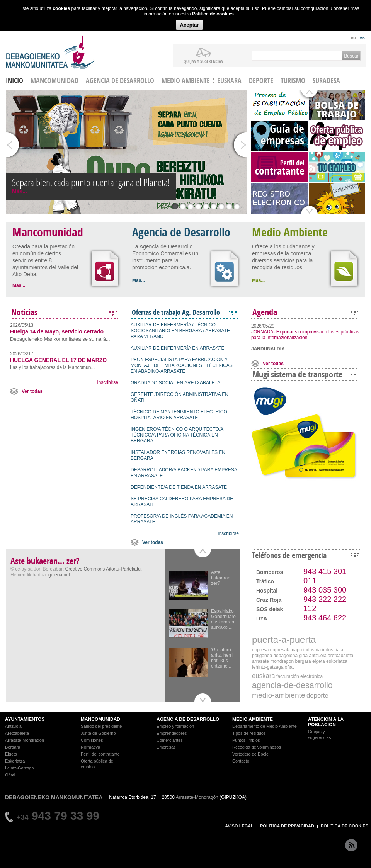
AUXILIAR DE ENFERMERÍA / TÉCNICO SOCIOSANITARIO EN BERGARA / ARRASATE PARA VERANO (180, 331)
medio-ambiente (279, 695)
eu (353, 37)
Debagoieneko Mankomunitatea (51, 52)
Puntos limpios (246, 740)
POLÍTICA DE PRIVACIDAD (287, 826)
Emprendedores (172, 733)
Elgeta (11, 754)
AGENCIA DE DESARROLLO (188, 719)
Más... (20, 191)
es (362, 37)
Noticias (24, 312)
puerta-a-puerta (284, 640)
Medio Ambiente (186, 81)
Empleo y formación (175, 726)
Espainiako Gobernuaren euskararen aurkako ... (225, 619)
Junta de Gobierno (98, 733)
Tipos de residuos (249, 733)
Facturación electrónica (300, 676)
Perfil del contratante (100, 754)
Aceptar (189, 25)
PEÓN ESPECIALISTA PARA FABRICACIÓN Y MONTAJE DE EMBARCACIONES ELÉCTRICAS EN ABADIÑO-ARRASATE (182, 365)
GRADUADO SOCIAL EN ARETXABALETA (175, 383)
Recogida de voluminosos (257, 747)
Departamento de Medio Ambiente (265, 726)
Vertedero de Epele (250, 754)
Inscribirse (108, 382)
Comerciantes (170, 740)
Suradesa (326, 81)
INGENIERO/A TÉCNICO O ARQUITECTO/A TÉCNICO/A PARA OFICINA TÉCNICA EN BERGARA (177, 435)
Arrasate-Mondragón (25, 740)
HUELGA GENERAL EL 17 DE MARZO (58, 360)
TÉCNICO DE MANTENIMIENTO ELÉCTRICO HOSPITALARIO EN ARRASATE (179, 415)
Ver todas (32, 391)
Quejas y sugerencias (203, 61)
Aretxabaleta (17, 733)
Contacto (241, 761)
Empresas (166, 747)
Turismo (293, 81)
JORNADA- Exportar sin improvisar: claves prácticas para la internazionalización (305, 335)
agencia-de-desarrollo (292, 685)
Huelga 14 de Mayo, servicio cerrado (57, 331)
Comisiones (92, 740)
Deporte (261, 81)
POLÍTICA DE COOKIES (345, 826)
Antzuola (13, 726)
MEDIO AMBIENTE (253, 719)
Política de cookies (213, 14)
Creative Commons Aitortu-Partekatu (103, 569)
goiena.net (59, 575)
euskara (264, 676)
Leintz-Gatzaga (20, 768)
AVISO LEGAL (239, 826)
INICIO (14, 81)
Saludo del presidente (101, 726)
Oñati (10, 775)
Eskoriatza (15, 761)
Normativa (90, 747)
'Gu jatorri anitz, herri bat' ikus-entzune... (222, 658)
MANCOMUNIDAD (100, 719)
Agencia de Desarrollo (120, 81)
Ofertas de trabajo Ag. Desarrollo (176, 312)
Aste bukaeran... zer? (223, 578)
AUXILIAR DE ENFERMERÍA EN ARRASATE (178, 348)
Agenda (265, 312)
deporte (317, 696)
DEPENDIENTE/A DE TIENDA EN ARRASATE (179, 487)
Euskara (229, 81)
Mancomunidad (54, 81)
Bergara (13, 747)
